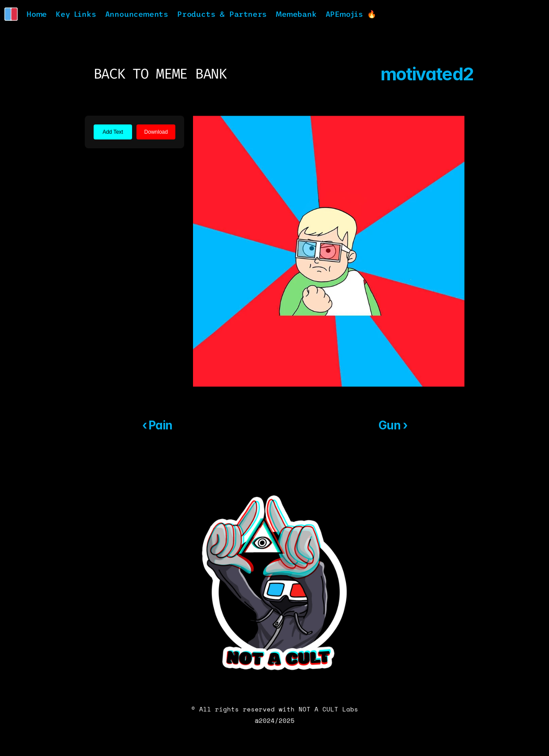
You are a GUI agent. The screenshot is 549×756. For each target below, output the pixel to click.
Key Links (76, 14)
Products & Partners (222, 14)
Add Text (113, 132)
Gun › (393, 425)
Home (37, 14)
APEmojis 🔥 (351, 14)
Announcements (137, 14)
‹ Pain (157, 425)
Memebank (296, 14)
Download (156, 132)
